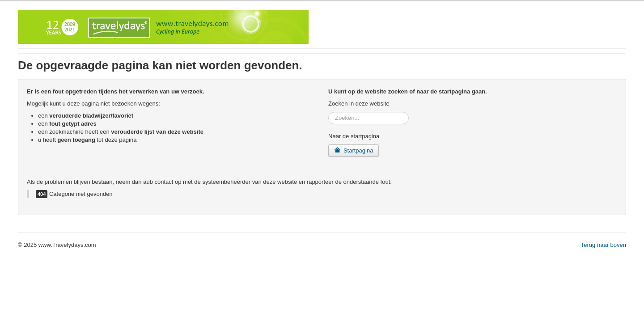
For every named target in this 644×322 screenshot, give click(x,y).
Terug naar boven (604, 245)
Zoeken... (328, 112)
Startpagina (354, 150)
